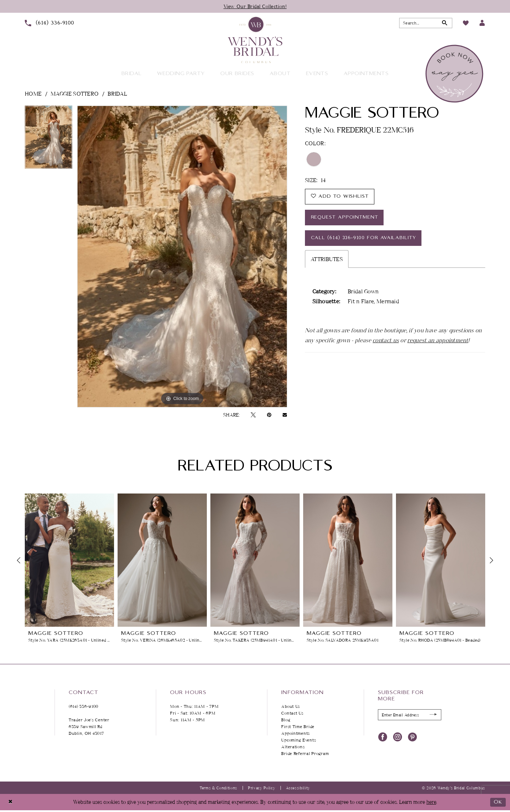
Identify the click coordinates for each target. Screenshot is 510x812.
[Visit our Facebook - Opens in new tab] (383, 737)
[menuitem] (49, 23)
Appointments (296, 734)
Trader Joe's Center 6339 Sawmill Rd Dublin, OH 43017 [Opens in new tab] (89, 727)
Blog (286, 720)
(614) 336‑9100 (84, 707)
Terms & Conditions (219, 788)
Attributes (327, 261)
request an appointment (438, 342)
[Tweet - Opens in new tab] (253, 415)
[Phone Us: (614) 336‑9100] (49, 23)
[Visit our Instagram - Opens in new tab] (398, 737)
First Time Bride (298, 727)
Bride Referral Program (305, 754)
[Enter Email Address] (410, 715)
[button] (482, 23)
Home (33, 94)
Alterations (293, 747)
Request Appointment (345, 218)
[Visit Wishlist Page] (466, 23)
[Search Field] (426, 23)
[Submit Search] (444, 23)
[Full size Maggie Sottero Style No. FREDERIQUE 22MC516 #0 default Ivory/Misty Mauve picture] (182, 256)
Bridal (117, 94)
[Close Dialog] (10, 802)
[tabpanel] (49, 140)
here (431, 802)
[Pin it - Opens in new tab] (269, 415)
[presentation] (69, 560)
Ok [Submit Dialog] (498, 802)
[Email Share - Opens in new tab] (285, 415)
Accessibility (298, 788)
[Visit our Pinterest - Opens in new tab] (412, 737)
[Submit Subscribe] (433, 715)
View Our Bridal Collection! (255, 6)
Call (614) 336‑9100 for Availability (365, 239)
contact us (386, 342)
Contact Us (292, 713)
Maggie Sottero (75, 94)
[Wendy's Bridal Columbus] (255, 40)
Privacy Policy (262, 788)
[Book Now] (455, 74)
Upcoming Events (299, 740)
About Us (291, 707)
